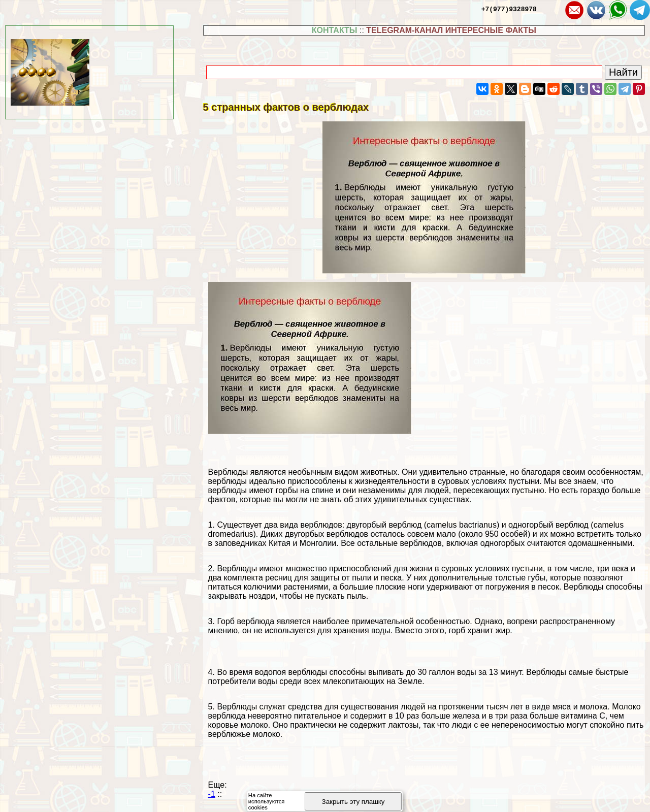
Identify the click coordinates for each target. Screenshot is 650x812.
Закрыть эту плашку (353, 802)
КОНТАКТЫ (335, 30)
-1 (212, 794)
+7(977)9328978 (509, 9)
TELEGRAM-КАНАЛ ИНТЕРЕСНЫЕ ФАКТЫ (451, 30)
